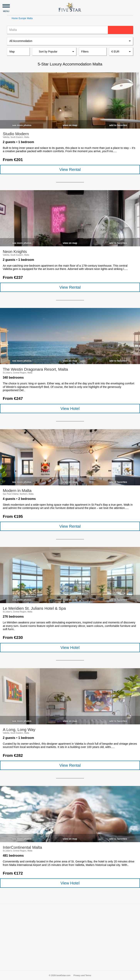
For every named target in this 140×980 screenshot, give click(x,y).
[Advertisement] (70, 937)
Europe (22, 18)
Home (15, 18)
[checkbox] (22, 124)
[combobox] (121, 52)
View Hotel (70, 408)
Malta (30, 18)
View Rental (70, 169)
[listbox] (70, 41)
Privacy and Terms (82, 975)
